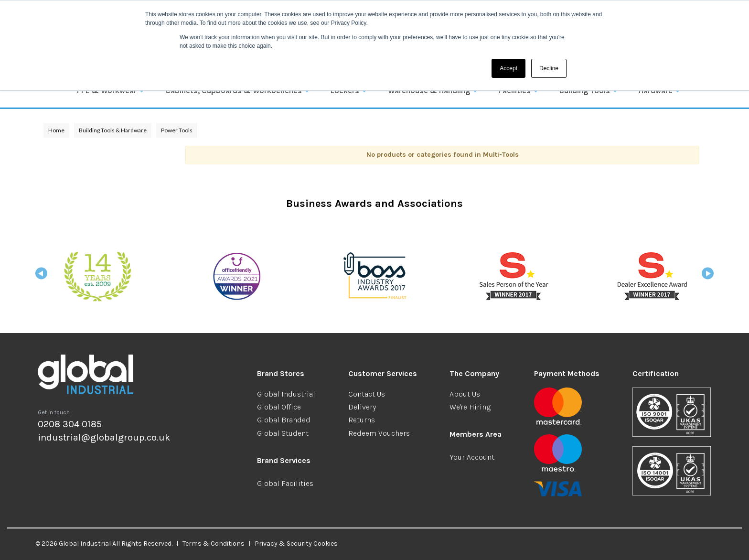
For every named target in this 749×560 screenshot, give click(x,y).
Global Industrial (286, 394)
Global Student (283, 433)
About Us (465, 394)
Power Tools (177, 130)
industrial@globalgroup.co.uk (104, 437)
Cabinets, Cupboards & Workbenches (234, 91)
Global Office (279, 407)
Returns (362, 420)
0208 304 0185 (70, 424)
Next (708, 276)
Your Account (472, 457)
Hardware (656, 91)
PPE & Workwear (107, 91)
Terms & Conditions (214, 544)
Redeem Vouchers (379, 433)
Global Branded (284, 420)
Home (56, 130)
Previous (41, 276)
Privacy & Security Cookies (296, 544)
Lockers (345, 91)
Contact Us (367, 394)
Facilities (515, 91)
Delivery (362, 407)
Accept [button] (508, 68)
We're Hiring (470, 407)
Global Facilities (285, 483)
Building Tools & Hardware (113, 130)
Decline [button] (549, 68)
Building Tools (585, 91)
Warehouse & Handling (429, 91)
